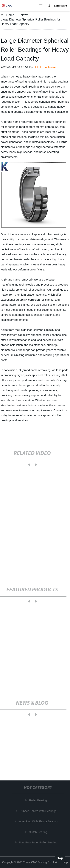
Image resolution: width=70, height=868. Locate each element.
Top (60, 858)
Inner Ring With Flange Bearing (38, 821)
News (24, 15)
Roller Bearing (38, 800)
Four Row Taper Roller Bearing (38, 842)
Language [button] (60, 6)
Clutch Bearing (38, 832)
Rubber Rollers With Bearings (38, 811)
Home (10, 15)
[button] (41, 6)
